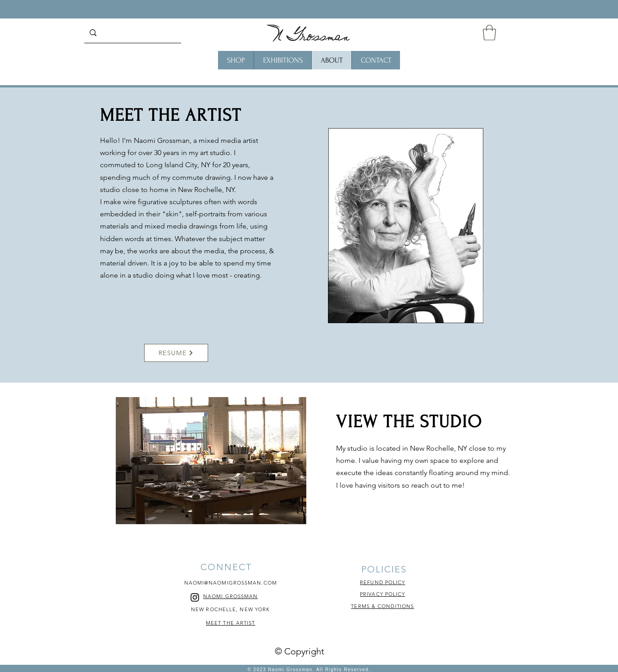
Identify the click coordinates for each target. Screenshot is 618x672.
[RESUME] (176, 353)
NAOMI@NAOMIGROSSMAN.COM (231, 583)
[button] (489, 33)
